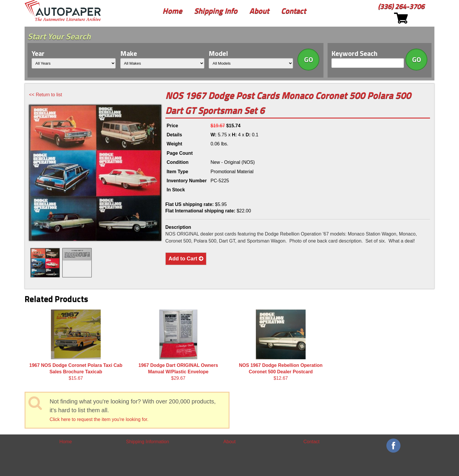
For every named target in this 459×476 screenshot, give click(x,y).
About (259, 11)
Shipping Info (216, 11)
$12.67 (281, 345)
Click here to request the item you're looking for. (99, 419)
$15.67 (76, 345)
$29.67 (178, 345)
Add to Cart (186, 259)
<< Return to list (46, 95)
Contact (293, 11)
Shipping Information (148, 442)
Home (172, 11)
